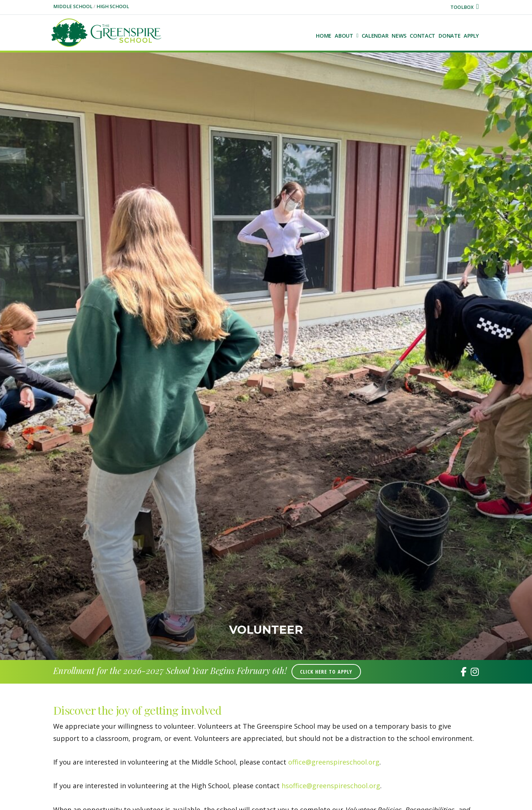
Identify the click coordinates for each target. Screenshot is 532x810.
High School (113, 6)
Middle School (73, 6)
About (344, 36)
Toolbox (465, 7)
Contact (422, 36)
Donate (449, 36)
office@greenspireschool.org (334, 762)
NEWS (399, 36)
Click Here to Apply (326, 672)
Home (324, 36)
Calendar (375, 36)
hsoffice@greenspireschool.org (331, 786)
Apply (471, 36)
